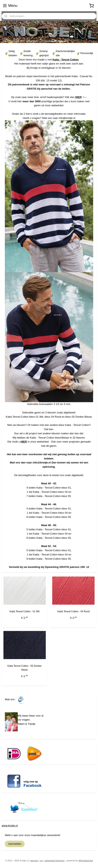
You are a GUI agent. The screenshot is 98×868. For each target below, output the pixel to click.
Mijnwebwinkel (86, 861)
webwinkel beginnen (55, 861)
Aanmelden (15, 844)
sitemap (34, 861)
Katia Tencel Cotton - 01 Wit (24, 612)
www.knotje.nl (10, 826)
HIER (78, 97)
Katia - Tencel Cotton (65, 60)
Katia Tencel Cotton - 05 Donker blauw (25, 668)
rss (41, 861)
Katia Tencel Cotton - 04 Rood (73, 612)
